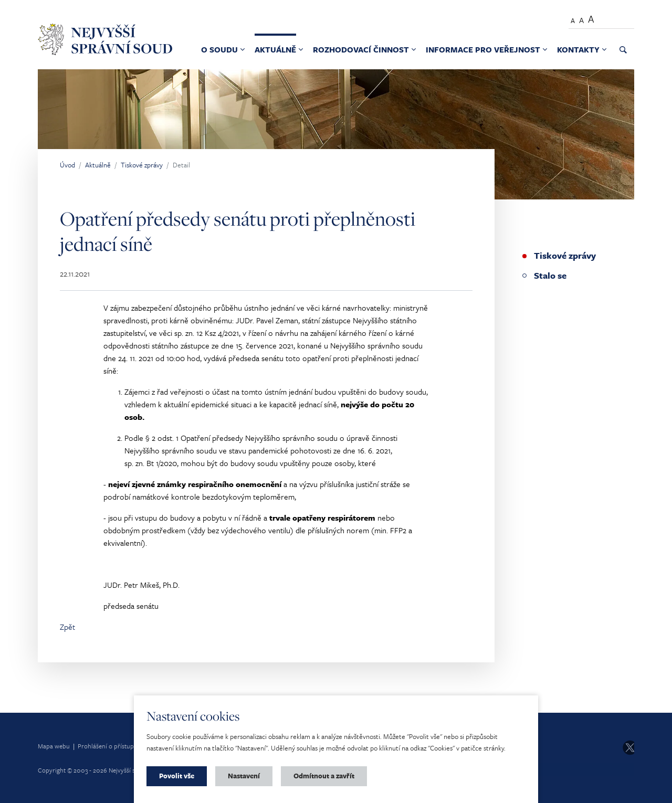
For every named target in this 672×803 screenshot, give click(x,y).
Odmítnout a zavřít (324, 776)
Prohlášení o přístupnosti (113, 746)
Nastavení (244, 776)
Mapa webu (54, 746)
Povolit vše (177, 776)
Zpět (67, 627)
